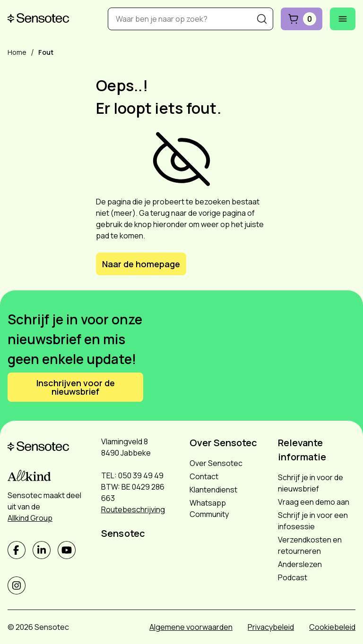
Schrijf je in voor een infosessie (313, 521)
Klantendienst (213, 490)
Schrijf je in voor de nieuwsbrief (311, 483)
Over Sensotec (216, 463)
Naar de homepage (141, 264)
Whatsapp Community (209, 508)
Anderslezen (300, 564)
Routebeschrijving (133, 509)
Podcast (293, 577)
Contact (204, 476)
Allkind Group (30, 518)
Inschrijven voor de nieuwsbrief (76, 387)
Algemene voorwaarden (191, 627)
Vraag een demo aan (314, 502)
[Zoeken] (262, 19)
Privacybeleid (271, 627)
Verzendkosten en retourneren (310, 545)
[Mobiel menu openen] (343, 19)
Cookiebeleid (332, 627)
